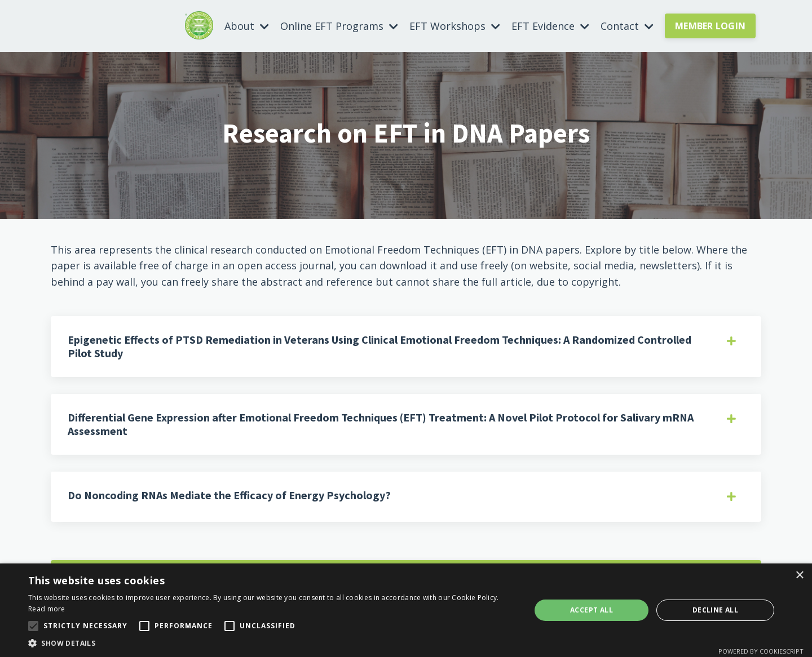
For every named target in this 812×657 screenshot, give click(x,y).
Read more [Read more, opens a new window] (47, 609)
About (247, 26)
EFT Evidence (550, 26)
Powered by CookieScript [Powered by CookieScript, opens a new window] (761, 651)
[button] (272, 643)
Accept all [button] (592, 610)
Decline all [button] (715, 610)
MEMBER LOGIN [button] (710, 26)
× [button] (799, 576)
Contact (627, 26)
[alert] (406, 610)
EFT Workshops (455, 26)
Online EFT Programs (339, 26)
